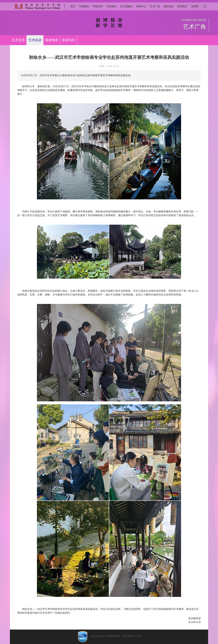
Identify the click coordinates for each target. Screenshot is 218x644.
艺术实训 (35, 40)
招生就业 (169, 6)
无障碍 (195, 6)
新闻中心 (141, 6)
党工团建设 (126, 6)
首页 (73, 6)
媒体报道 (52, 40)
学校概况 (84, 6)
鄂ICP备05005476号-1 (132, 636)
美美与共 (68, 40)
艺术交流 (18, 40)
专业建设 (111, 6)
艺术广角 (155, 6)
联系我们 (182, 6)
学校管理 (98, 6)
